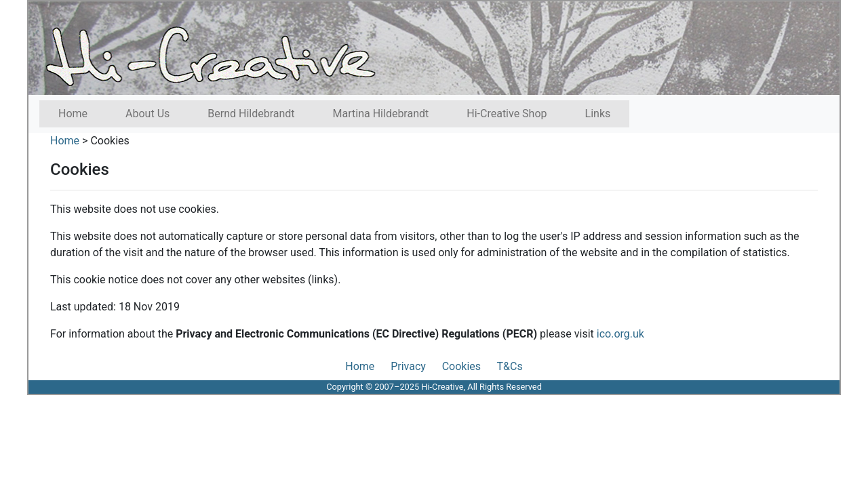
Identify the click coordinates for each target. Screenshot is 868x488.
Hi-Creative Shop (507, 114)
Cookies (110, 141)
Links (598, 114)
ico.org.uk (620, 334)
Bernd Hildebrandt (251, 114)
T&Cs (510, 366)
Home (73, 114)
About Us (147, 114)
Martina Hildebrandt (381, 114)
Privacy (408, 366)
